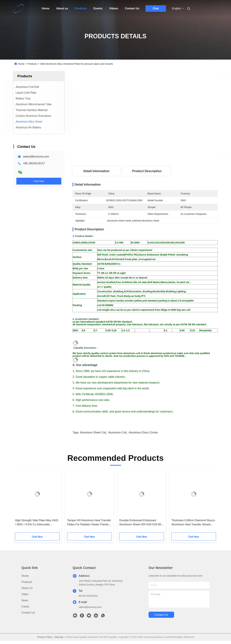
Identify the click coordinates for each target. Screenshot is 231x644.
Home (46, 8)
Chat (156, 8)
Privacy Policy (45, 637)
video (25, 594)
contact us (161, 615)
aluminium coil (117, 432)
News (25, 600)
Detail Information (96, 171)
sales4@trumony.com (36, 157)
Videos (114, 8)
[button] (21, 502)
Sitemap (59, 637)
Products (81, 8)
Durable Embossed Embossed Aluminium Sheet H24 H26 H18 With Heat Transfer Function (141, 523)
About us (62, 8)
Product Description (147, 171)
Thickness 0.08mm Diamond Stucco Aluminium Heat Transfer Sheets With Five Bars (193, 523)
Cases (25, 606)
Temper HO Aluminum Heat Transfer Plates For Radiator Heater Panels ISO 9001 (89, 523)
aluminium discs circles (143, 432)
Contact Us (132, 8)
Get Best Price (165, 155)
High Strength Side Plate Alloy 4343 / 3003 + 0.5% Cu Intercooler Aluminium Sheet (37, 523)
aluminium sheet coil (93, 432)
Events (98, 8)
